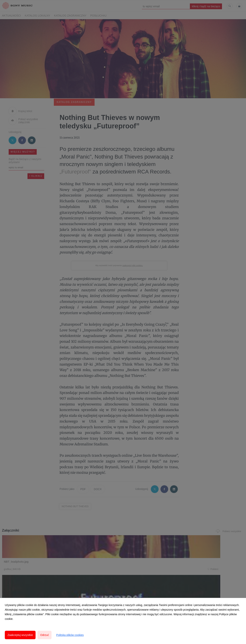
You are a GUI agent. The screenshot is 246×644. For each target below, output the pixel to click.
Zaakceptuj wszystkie (20, 635)
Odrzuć (44, 635)
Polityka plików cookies (70, 635)
